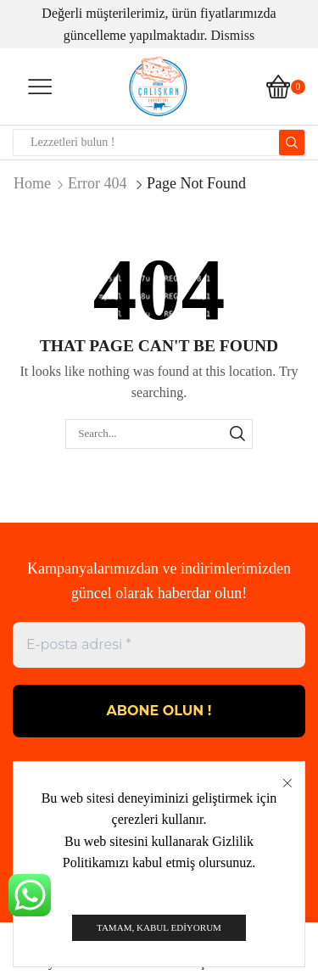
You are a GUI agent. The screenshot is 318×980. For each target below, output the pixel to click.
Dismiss (233, 35)
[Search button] (292, 143)
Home (32, 183)
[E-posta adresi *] (159, 645)
